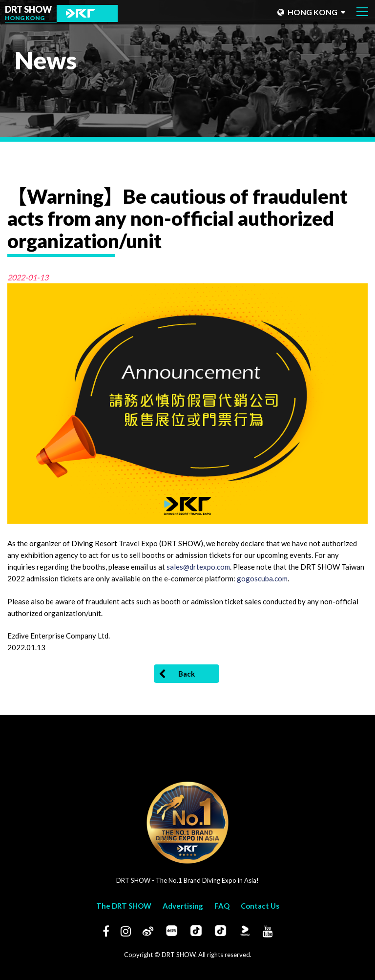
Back (177, 674)
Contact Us (260, 906)
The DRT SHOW (124, 906)
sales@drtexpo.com (198, 567)
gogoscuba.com (262, 578)
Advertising (183, 906)
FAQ (222, 906)
